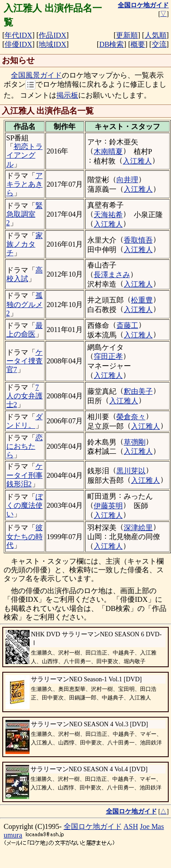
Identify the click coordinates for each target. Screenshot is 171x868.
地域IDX (52, 44)
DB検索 (111, 44)
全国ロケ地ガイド (93, 826)
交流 (159, 44)
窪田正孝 (108, 356)
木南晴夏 (108, 151)
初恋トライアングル (25, 155)
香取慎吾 (138, 240)
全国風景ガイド (36, 75)
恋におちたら (25, 446)
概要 (138, 44)
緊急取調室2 (25, 214)
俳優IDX (18, 44)
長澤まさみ (112, 275)
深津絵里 (138, 528)
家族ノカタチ (25, 244)
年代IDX (18, 35)
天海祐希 (108, 215)
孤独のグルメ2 (25, 304)
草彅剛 (135, 442)
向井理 (127, 180)
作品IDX (52, 35)
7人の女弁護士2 (25, 396)
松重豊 (142, 300)
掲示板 (67, 95)
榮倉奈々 (131, 417)
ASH (131, 826)
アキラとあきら (25, 184)
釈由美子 (138, 391)
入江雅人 (137, 161)
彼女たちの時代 (25, 536)
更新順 (127, 35)
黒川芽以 (131, 471)
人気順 (156, 35)
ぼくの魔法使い (25, 505)
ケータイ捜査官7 (25, 361)
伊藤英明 (108, 506)
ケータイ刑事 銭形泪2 (25, 475)
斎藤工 (127, 325)
